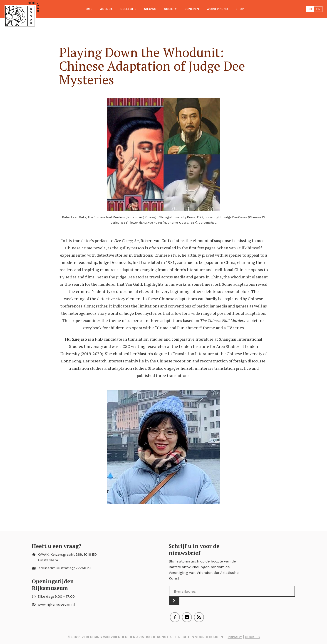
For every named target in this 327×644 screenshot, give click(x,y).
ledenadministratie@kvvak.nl (64, 568)
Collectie (128, 9)
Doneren (192, 9)
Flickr (187, 617)
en (318, 9)
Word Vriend (217, 9)
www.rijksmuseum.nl (56, 604)
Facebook (175, 617)
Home (88, 9)
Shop (240, 9)
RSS (199, 617)
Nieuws (150, 9)
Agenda (106, 9)
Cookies (252, 637)
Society (170, 9)
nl (310, 9)
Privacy (235, 637)
